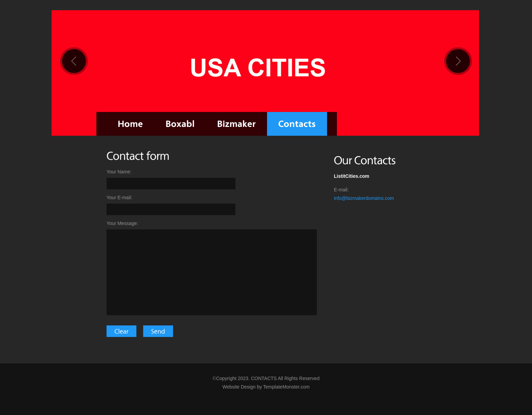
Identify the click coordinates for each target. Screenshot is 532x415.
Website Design (239, 387)
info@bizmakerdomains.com (364, 198)
